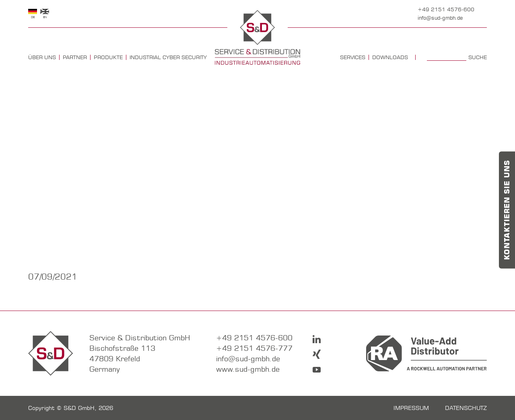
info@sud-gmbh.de (440, 18)
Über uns (42, 57)
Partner (75, 57)
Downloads (390, 57)
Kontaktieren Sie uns (507, 210)
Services (353, 57)
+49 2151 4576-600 (446, 9)
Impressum (411, 408)
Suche (478, 57)
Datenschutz (466, 408)
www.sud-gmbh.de (248, 369)
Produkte (108, 57)
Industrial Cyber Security (168, 57)
